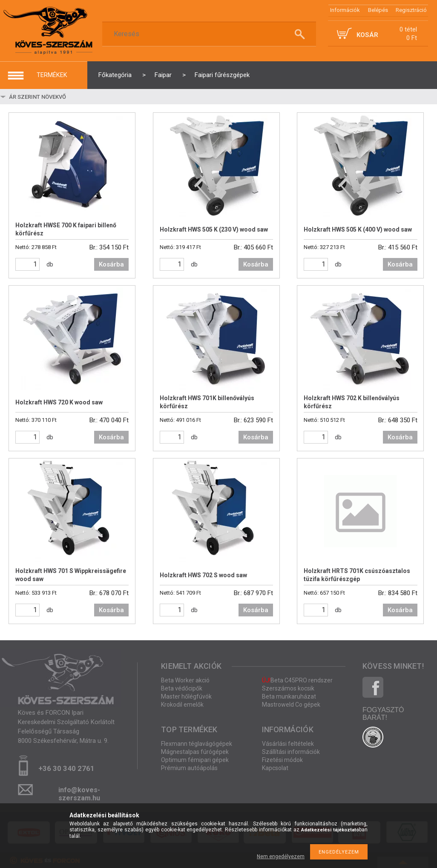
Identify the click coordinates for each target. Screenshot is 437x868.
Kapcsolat (275, 768)
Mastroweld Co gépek (291, 705)
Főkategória (115, 75)
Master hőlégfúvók (186, 696)
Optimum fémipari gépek (195, 760)
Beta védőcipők (182, 688)
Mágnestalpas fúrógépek (195, 752)
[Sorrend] (58, 97)
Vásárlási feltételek (288, 744)
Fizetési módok (282, 760)
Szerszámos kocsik (288, 688)
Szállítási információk (291, 752)
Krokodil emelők (182, 705)
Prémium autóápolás (189, 768)
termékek (52, 75)
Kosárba (111, 264)
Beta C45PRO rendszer (297, 680)
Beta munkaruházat (289, 696)
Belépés (378, 10)
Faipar (163, 75)
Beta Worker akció (185, 680)
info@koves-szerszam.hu (79, 792)
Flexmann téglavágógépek (197, 744)
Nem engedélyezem (281, 857)
